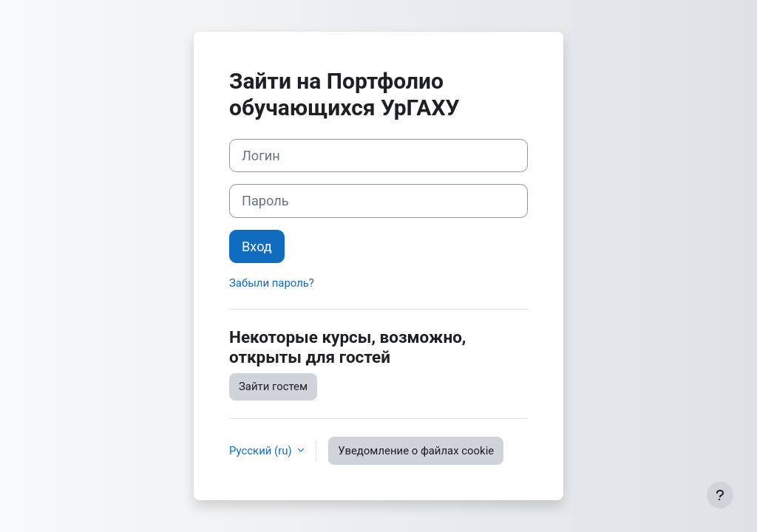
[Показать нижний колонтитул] (720, 495)
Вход (257, 246)
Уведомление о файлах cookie (416, 451)
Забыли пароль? (272, 283)
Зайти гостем (273, 386)
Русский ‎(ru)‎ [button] (262, 451)
